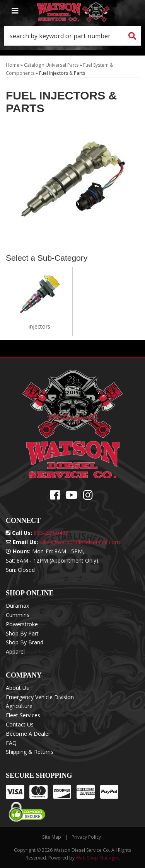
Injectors (39, 326)
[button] (72, 36)
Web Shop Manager (97, 858)
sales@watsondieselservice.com (80, 542)
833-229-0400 (51, 533)
